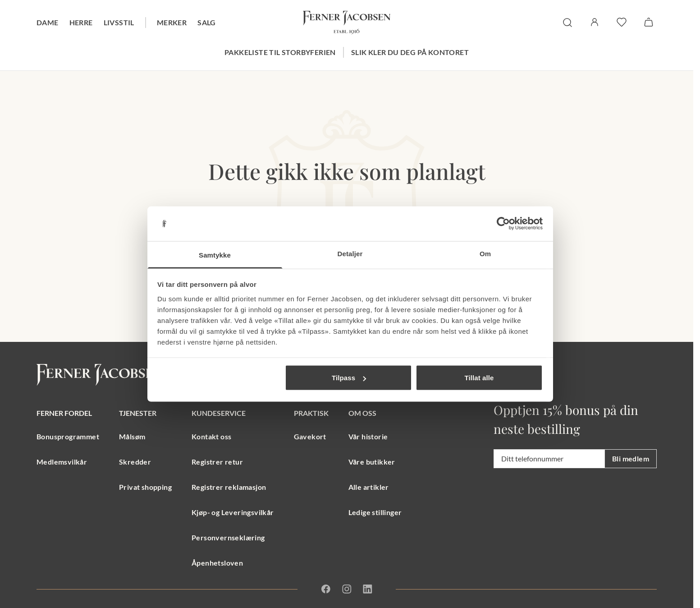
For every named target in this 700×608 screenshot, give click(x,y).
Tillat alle (479, 378)
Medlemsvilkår (62, 462)
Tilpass (349, 378)
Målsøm (132, 436)
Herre (81, 22)
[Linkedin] (367, 589)
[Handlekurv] (649, 22)
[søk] (567, 23)
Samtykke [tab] (215, 255)
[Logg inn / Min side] (595, 22)
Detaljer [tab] (350, 253)
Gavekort (310, 436)
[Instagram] (347, 589)
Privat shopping (145, 487)
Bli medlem (631, 458)
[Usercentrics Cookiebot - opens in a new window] (503, 224)
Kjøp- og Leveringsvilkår (233, 512)
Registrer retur (217, 462)
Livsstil (119, 22)
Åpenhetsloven (217, 563)
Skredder (135, 462)
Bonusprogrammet (68, 436)
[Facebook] (326, 589)
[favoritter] (622, 22)
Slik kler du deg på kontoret (410, 52)
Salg (207, 22)
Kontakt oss (211, 436)
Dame (48, 22)
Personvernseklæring (228, 537)
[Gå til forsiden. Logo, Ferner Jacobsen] (347, 23)
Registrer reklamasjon (229, 487)
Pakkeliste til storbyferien (280, 52)
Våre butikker (372, 462)
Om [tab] (485, 253)
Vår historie (368, 436)
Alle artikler (369, 487)
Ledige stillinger (375, 512)
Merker (172, 22)
